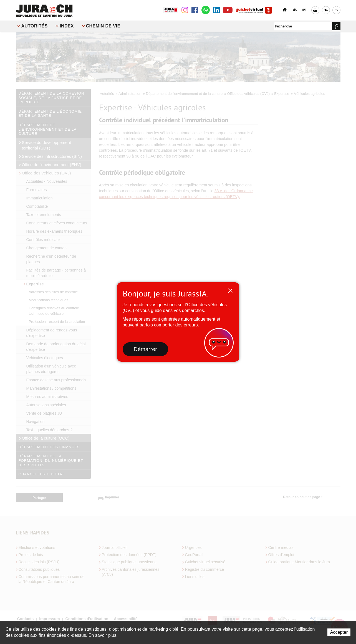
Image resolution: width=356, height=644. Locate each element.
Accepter (339, 632)
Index (67, 26)
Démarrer (145, 349)
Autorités (35, 26)
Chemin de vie (103, 26)
